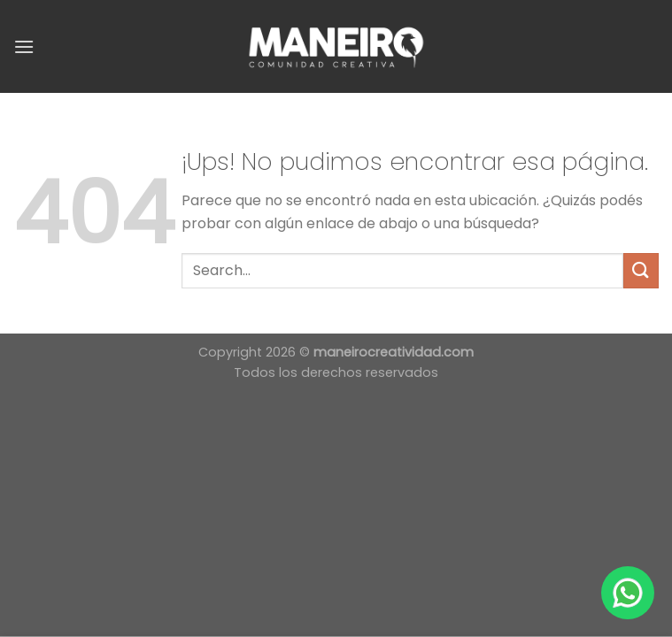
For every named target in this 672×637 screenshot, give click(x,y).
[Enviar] (641, 270)
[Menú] (24, 46)
